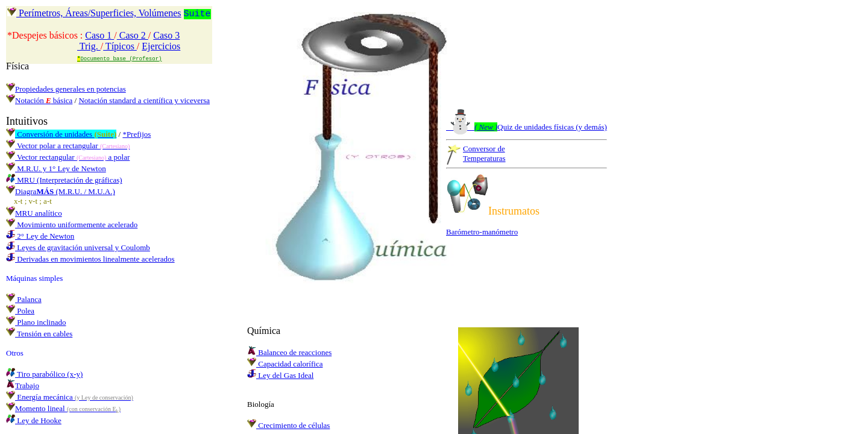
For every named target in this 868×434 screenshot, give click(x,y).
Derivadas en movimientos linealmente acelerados (90, 259)
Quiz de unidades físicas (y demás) (527, 127)
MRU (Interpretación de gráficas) (64, 180)
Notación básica (44, 100)
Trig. (89, 46)
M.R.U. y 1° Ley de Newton (56, 168)
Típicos (120, 46)
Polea (20, 311)
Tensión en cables (39, 334)
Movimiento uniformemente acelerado (72, 225)
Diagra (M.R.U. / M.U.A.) (61, 191)
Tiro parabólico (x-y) (44, 374)
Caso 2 (133, 35)
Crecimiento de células (288, 425)
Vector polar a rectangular (68, 146)
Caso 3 (166, 35)
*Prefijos (137, 134)
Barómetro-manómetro (482, 232)
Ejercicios (161, 46)
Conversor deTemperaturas (484, 153)
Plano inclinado (36, 322)
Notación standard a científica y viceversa (144, 100)
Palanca (24, 299)
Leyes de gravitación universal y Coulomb (78, 247)
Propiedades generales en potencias (66, 89)
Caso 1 (99, 35)
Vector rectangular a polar (68, 157)
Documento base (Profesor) (119, 58)
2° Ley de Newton (40, 236)
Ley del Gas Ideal (280, 375)
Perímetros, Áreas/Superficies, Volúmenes (94, 14)
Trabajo (23, 385)
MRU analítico (34, 213)
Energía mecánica (70, 397)
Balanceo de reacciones (289, 352)
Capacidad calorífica (285, 364)
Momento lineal (63, 408)
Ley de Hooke (34, 420)
